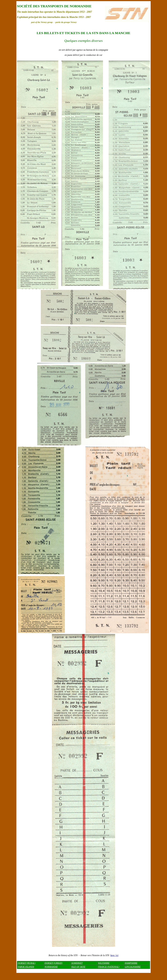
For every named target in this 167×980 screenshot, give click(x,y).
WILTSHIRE (104, 963)
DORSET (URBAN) (53, 963)
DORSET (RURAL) (27, 963)
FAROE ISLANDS (26, 967)
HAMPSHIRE (131, 963)
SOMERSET (77, 963)
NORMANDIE (51, 967)
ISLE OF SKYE (78, 967)
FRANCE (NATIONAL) (109, 967)
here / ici (114, 955)
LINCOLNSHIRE (133, 967)
